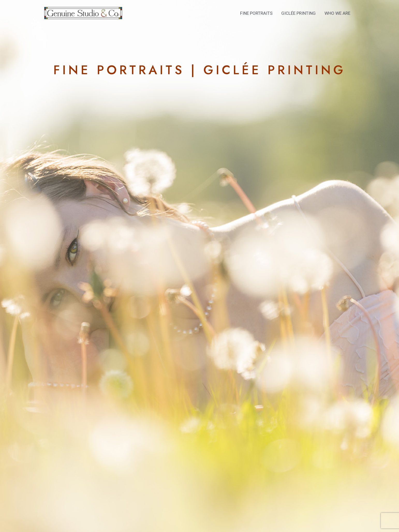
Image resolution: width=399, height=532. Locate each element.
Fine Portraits (256, 13)
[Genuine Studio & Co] (83, 13)
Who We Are (337, 13)
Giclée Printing (298, 13)
